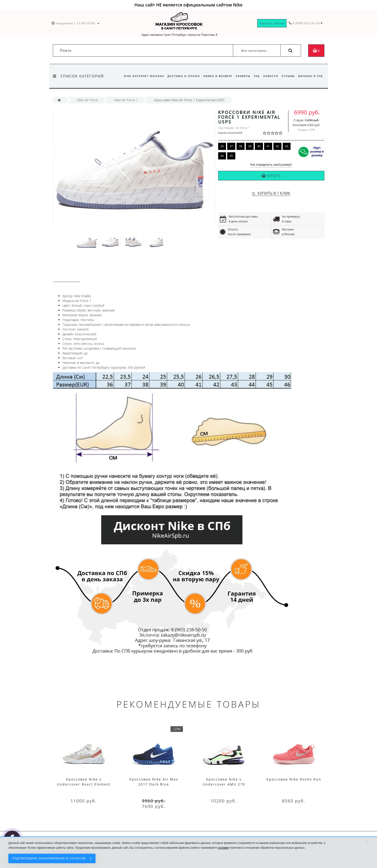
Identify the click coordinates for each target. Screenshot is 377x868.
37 (231, 146)
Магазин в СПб (310, 76)
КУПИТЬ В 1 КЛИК (274, 193)
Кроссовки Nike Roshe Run (294, 779)
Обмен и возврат (214, 76)
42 (277, 146)
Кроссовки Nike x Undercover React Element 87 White (84, 784)
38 (241, 146)
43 (287, 146)
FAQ (254, 76)
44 (222, 156)
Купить (271, 176)
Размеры (240, 76)
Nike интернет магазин (139, 76)
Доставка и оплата (179, 76)
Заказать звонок (272, 23)
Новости (269, 76)
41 (268, 146)
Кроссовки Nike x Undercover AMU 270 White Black (224, 784)
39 (250, 146)
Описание (66, 277)
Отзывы (287, 76)
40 (259, 146)
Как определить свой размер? (271, 165)
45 (231, 156)
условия (223, 848)
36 (222, 146)
